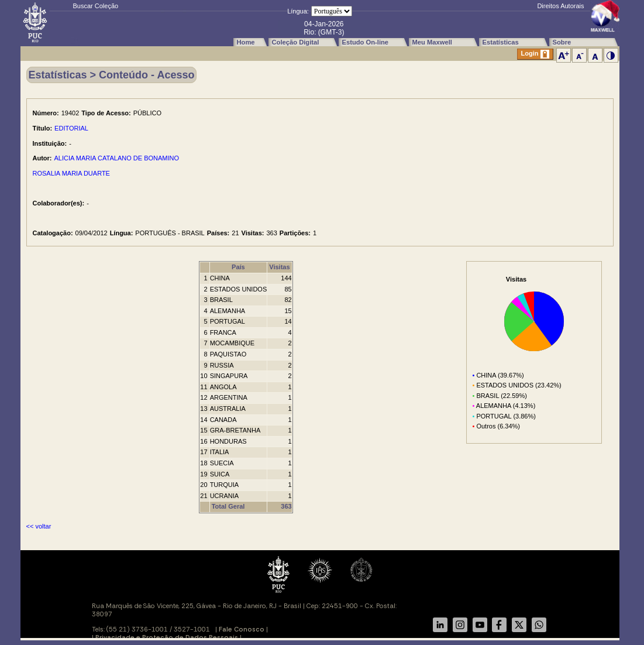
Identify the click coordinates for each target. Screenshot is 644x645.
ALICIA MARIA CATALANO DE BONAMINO (117, 158)
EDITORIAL (71, 128)
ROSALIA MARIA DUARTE (71, 173)
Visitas (279, 267)
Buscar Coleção (96, 6)
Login (535, 54)
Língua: (298, 11)
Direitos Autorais (560, 6)
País (238, 267)
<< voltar (39, 526)
